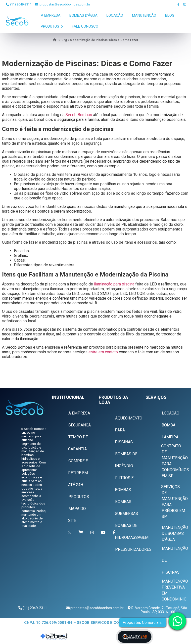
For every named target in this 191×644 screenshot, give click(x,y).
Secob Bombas (79, 115)
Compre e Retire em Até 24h (78, 473)
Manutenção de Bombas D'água (175, 533)
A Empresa (51, 15)
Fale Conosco (85, 26)
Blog (170, 15)
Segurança (80, 425)
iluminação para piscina (114, 284)
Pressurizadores (133, 549)
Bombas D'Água (83, 15)
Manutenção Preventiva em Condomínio (175, 590)
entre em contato (103, 352)
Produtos (52, 26)
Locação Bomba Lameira (170, 425)
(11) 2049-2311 (19, 4)
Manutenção (144, 15)
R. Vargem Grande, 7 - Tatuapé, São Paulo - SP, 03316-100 (159, 610)
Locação (115, 15)
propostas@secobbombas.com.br (63, 4)
